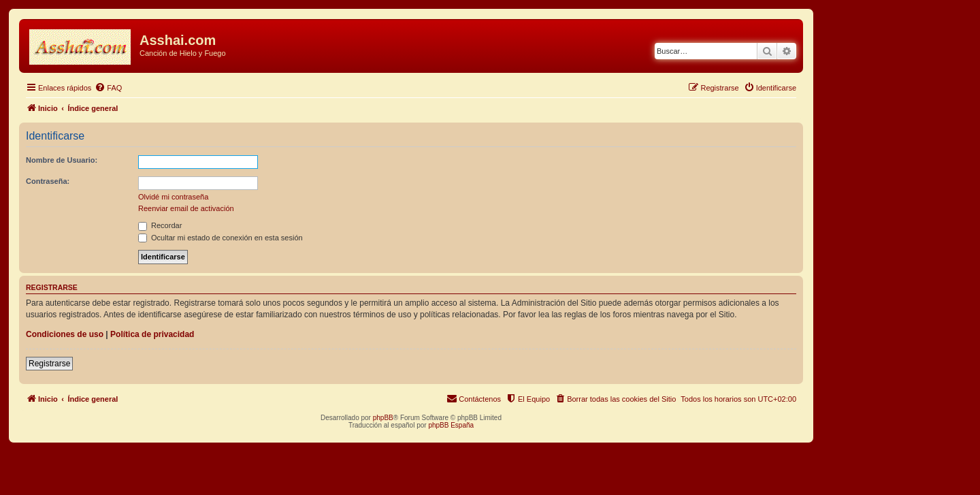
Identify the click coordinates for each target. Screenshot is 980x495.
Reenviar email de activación (186, 208)
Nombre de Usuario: (62, 160)
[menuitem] (108, 88)
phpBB (383, 418)
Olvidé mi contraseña (173, 197)
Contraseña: (48, 181)
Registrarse (49, 364)
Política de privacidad (152, 334)
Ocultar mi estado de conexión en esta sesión (220, 238)
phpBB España (451, 425)
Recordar (160, 225)
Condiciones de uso (65, 334)
